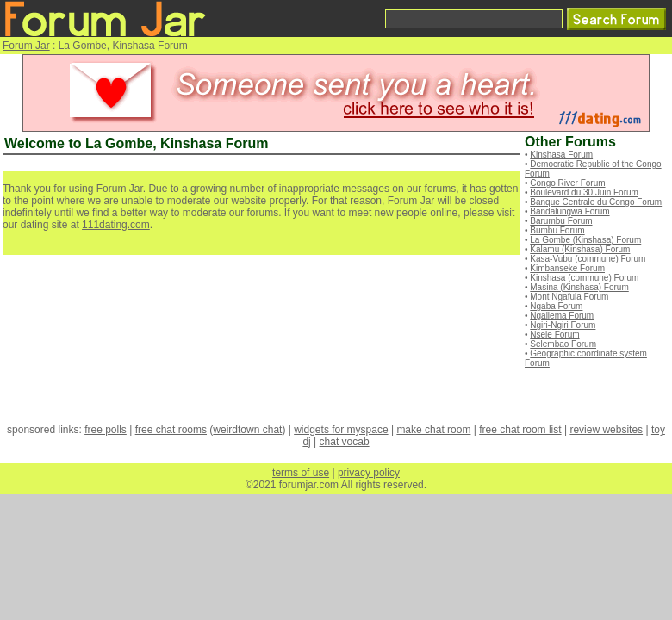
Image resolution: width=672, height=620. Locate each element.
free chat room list (520, 430)
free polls (106, 430)
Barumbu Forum (561, 221)
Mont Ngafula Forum (569, 297)
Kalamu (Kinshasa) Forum (580, 249)
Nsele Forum (554, 335)
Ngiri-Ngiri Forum (563, 325)
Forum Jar (26, 46)
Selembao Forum (563, 344)
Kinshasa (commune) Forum (584, 278)
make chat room (433, 430)
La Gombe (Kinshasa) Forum (585, 240)
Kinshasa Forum (561, 155)
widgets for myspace (341, 430)
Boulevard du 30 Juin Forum (584, 192)
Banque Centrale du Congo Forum (596, 202)
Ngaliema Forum (562, 316)
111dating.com (116, 225)
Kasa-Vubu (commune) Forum (588, 259)
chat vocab (345, 442)
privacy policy (369, 473)
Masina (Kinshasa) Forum (579, 287)
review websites (606, 430)
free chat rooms (171, 430)
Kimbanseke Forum (567, 268)
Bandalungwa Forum (569, 211)
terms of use (301, 473)
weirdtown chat (247, 430)
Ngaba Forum (556, 306)
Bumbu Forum (557, 230)
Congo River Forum (567, 183)
